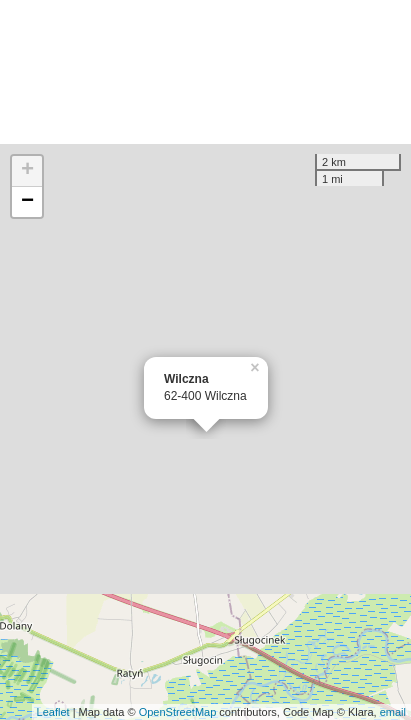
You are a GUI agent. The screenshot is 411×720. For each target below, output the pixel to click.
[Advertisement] (205, 72)
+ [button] (27, 171)
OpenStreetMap (178, 712)
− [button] (27, 202)
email (393, 712)
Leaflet (53, 712)
